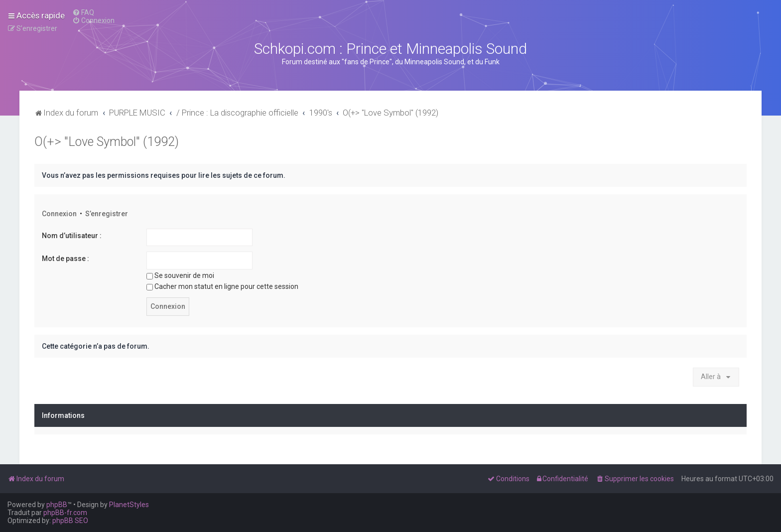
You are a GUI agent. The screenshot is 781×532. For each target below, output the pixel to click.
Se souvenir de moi (180, 275)
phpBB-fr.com (65, 513)
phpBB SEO (70, 521)
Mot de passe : (65, 259)
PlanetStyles (129, 505)
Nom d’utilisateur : (72, 236)
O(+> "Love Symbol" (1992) (107, 142)
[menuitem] (83, 12)
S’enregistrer (107, 214)
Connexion (59, 214)
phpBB (57, 505)
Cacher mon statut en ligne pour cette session (222, 286)
